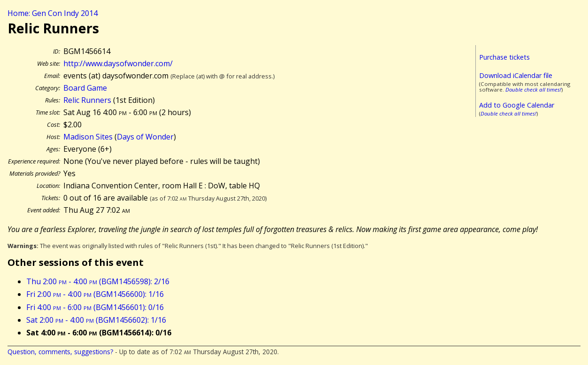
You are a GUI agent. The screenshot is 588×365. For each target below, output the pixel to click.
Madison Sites (88, 137)
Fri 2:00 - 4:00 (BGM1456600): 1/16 (95, 294)
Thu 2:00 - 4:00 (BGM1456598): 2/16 (98, 281)
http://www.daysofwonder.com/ (118, 63)
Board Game (85, 88)
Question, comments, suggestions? (60, 352)
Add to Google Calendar (517, 105)
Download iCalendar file (516, 75)
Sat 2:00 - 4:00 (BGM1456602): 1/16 (96, 320)
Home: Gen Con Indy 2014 (53, 13)
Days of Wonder (145, 137)
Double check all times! (533, 89)
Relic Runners (87, 100)
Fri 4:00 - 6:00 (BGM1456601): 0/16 (95, 307)
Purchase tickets (504, 57)
